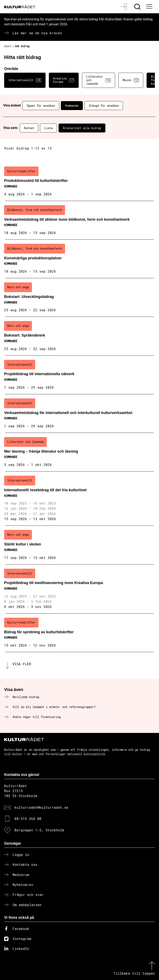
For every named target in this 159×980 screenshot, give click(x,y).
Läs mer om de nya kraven (37, 33)
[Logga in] (124, 7)
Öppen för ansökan (41, 106)
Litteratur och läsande (99, 80)
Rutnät (29, 128)
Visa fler (22, 664)
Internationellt (25, 80)
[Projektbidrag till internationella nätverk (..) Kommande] (79, 375)
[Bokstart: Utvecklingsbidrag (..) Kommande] (79, 298)
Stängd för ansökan (104, 106)
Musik (131, 80)
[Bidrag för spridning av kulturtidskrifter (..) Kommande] (79, 633)
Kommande (72, 106)
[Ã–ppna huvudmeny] (150, 7)
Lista (48, 128)
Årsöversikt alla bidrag (82, 128)
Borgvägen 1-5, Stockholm (39, 830)
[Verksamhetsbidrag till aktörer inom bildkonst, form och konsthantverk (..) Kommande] (79, 220)
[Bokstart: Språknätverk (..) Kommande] (79, 336)
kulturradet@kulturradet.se (41, 807)
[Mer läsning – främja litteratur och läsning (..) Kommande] (79, 452)
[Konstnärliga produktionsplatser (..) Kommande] (79, 259)
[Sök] (138, 7)
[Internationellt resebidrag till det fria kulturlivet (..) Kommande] (79, 499)
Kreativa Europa (64, 80)
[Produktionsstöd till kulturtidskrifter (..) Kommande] (79, 182)
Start (8, 46)
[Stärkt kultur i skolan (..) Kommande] (79, 545)
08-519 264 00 (28, 819)
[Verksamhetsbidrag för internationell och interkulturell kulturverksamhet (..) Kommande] (79, 414)
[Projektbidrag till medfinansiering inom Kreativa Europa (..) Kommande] (79, 589)
